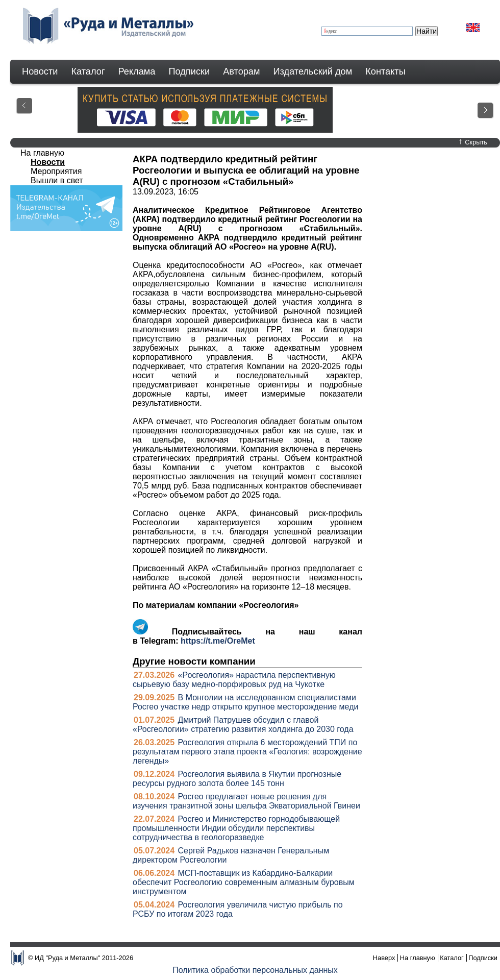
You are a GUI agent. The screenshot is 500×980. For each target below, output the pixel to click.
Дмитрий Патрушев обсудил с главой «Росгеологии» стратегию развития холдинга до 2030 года (243, 725)
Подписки (190, 71)
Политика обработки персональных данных (255, 970)
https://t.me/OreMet (218, 641)
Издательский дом (313, 71)
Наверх (384, 958)
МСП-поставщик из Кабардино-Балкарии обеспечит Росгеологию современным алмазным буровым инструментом (244, 882)
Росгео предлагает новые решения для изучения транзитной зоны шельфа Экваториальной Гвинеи (246, 801)
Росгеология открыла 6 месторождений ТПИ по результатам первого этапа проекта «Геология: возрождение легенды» (247, 752)
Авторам (241, 71)
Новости (40, 71)
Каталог (88, 71)
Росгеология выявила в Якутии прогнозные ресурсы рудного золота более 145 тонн (237, 779)
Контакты (385, 71)
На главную (42, 153)
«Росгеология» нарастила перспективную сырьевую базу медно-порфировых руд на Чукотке (234, 680)
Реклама (137, 71)
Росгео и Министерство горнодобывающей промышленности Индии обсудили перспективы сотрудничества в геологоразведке (236, 828)
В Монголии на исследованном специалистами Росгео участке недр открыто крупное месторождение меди (245, 702)
